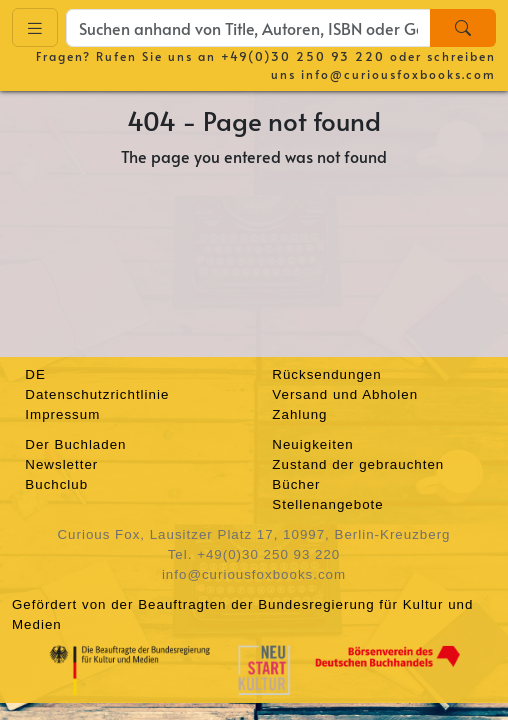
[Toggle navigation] (35, 27)
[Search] (463, 28)
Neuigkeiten (312, 444)
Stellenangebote (327, 504)
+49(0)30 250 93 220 (303, 56)
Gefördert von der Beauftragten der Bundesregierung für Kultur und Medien (242, 614)
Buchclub (56, 484)
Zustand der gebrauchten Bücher (358, 474)
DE (35, 374)
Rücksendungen (326, 374)
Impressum (62, 414)
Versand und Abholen (345, 394)
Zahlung (299, 414)
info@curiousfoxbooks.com (398, 74)
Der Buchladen (75, 444)
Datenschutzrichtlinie (97, 394)
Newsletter (61, 464)
